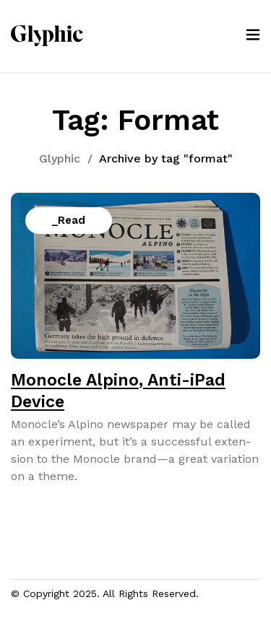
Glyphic (60, 158)
